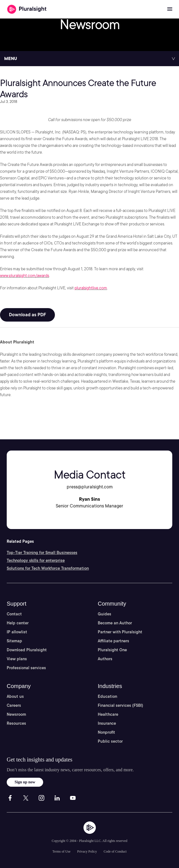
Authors (105, 659)
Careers (14, 705)
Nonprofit (106, 732)
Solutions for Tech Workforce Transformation (48, 568)
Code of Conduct (115, 851)
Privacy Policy (87, 851)
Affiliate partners (113, 641)
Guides (104, 614)
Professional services (26, 668)
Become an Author (115, 623)
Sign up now (25, 782)
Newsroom (16, 714)
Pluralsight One (112, 650)
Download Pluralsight (27, 650)
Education (107, 696)
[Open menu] (170, 9)
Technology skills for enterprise (36, 560)
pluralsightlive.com (91, 288)
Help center (18, 623)
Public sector (110, 741)
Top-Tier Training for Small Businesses (42, 553)
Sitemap (14, 641)
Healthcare (108, 714)
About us (15, 696)
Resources (16, 723)
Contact (14, 614)
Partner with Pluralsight (120, 632)
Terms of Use (61, 851)
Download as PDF (27, 315)
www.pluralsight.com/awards (25, 276)
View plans (17, 659)
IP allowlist (17, 632)
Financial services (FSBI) (120, 705)
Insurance (107, 723)
